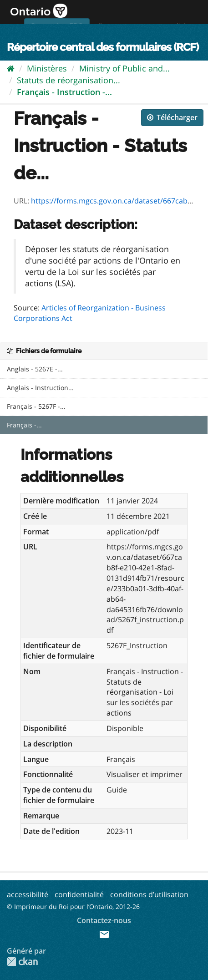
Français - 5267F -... (36, 406)
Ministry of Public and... (124, 68)
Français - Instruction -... (64, 92)
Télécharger (172, 117)
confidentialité (79, 894)
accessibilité (28, 894)
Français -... (24, 425)
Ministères (47, 68)
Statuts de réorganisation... (68, 80)
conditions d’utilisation (149, 894)
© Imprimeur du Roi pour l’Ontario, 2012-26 (73, 906)
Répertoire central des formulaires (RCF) (103, 47)
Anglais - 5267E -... (35, 369)
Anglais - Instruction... (40, 388)
